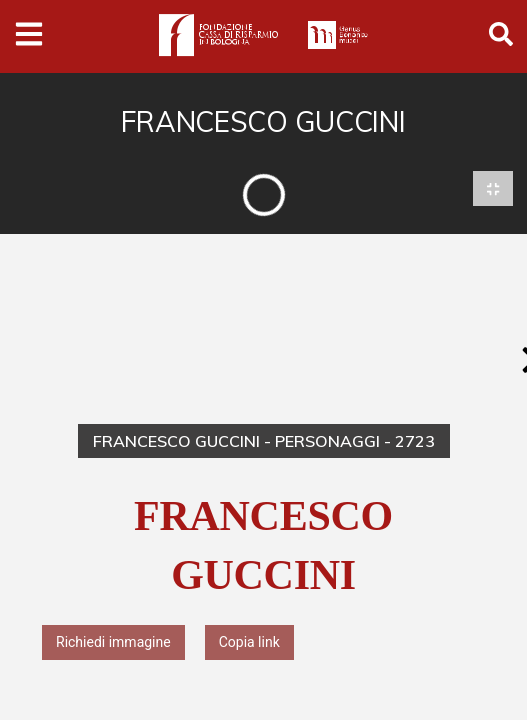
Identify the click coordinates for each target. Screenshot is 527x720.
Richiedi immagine (113, 643)
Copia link (249, 643)
